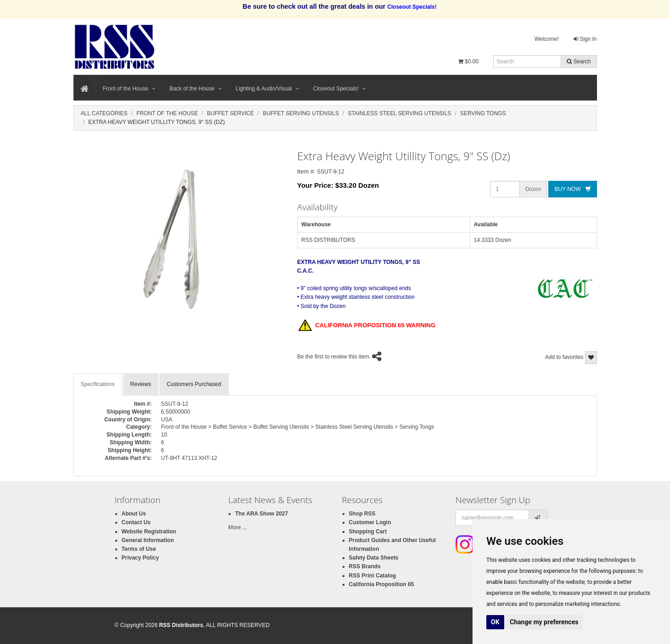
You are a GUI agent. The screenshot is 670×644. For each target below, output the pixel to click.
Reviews (141, 384)
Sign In (585, 39)
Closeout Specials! (340, 89)
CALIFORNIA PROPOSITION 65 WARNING (367, 326)
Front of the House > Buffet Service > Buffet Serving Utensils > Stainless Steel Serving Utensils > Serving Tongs (298, 427)
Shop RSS (362, 514)
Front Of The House (167, 113)
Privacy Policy (140, 558)
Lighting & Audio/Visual (267, 89)
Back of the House (196, 89)
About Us (134, 514)
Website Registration (149, 532)
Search (579, 62)
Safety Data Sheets (374, 558)
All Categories (104, 113)
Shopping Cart (368, 532)
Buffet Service (231, 113)
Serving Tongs (483, 113)
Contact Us (136, 522)
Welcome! (547, 39)
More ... (238, 527)
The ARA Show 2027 (262, 514)
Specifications (98, 384)
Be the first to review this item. (334, 357)
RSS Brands (365, 566)
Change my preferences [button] (544, 622)
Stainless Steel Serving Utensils (399, 113)
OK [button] (495, 622)
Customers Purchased (194, 384)
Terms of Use (139, 549)
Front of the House (129, 89)
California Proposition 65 (382, 584)
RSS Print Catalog (373, 576)
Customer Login (370, 522)
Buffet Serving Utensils (301, 113)
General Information (148, 540)
